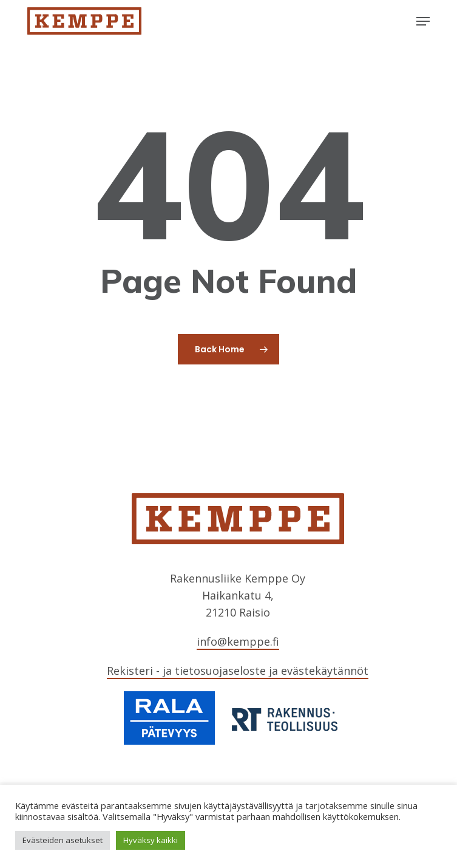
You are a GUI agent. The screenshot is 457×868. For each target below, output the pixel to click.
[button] (423, 21)
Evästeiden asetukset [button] (63, 840)
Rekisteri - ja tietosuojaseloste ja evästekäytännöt (238, 671)
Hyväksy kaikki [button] (151, 840)
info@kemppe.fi (238, 641)
